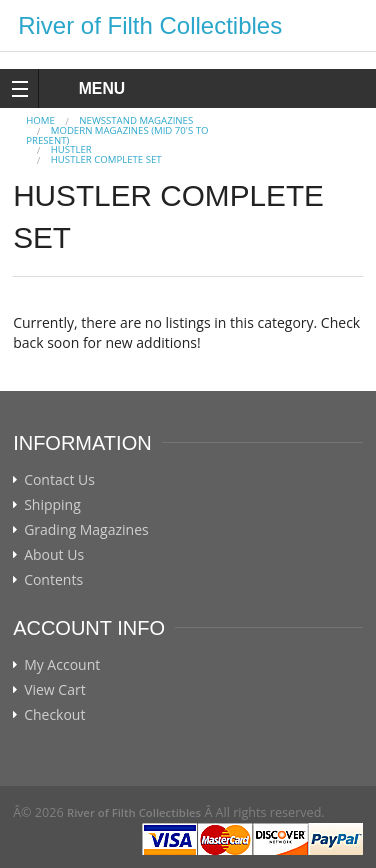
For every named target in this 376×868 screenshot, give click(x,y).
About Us (54, 555)
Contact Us (59, 480)
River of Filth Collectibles (150, 25)
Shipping (52, 505)
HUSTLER (71, 149)
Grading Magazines (86, 530)
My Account (62, 665)
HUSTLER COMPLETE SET (106, 159)
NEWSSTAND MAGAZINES (136, 120)
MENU (83, 88)
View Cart (55, 690)
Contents (53, 580)
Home (40, 120)
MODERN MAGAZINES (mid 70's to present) (117, 135)
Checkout (54, 715)
